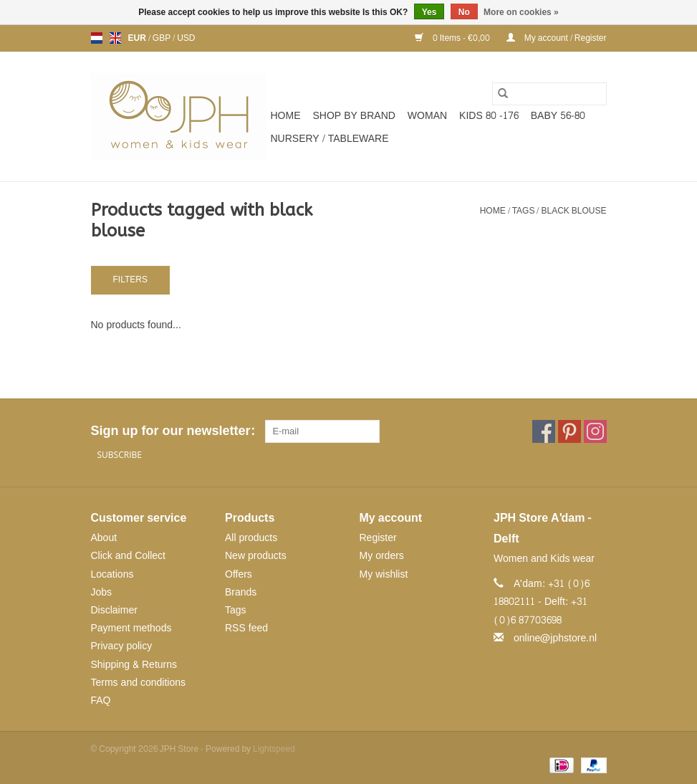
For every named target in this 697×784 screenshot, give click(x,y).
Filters (130, 279)
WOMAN (427, 116)
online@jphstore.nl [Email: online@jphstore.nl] (555, 638)
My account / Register (557, 38)
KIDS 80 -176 (489, 116)
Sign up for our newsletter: (173, 431)
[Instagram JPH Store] (595, 431)
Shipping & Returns (134, 665)
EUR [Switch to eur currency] (138, 38)
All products (251, 538)
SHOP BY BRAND (354, 116)
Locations (112, 574)
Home (286, 116)
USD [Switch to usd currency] (186, 38)
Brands (241, 592)
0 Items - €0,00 (453, 38)
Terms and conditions (139, 683)
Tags (524, 211)
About (104, 538)
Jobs (102, 592)
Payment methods (131, 628)
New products (256, 556)
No (464, 12)
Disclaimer (114, 610)
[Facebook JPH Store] (544, 431)
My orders (382, 556)
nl (97, 38)
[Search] (549, 94)
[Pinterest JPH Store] (569, 431)
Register (378, 538)
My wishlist (384, 574)
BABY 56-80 (558, 116)
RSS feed (246, 628)
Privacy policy (122, 646)
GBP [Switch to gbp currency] (163, 38)
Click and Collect (128, 556)
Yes (429, 12)
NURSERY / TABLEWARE (330, 139)
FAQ (101, 701)
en (115, 38)
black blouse (573, 211)
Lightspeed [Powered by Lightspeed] (274, 749)
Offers (239, 574)
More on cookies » (521, 12)
